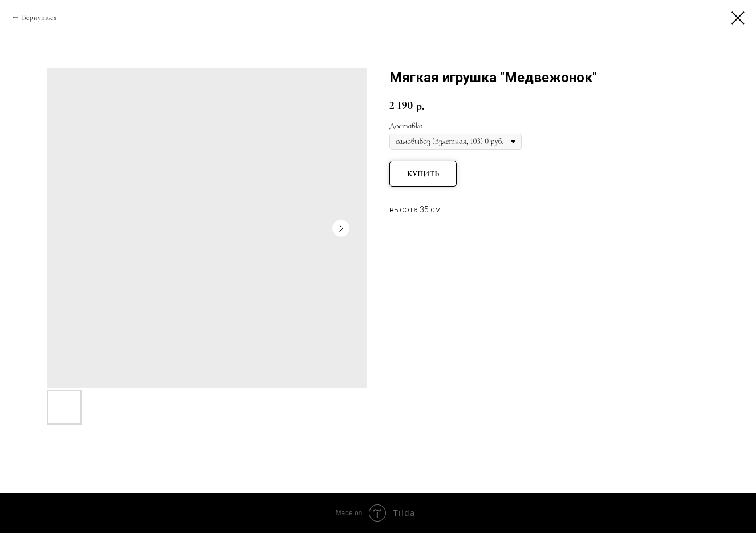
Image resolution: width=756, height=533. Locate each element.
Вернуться (39, 17)
